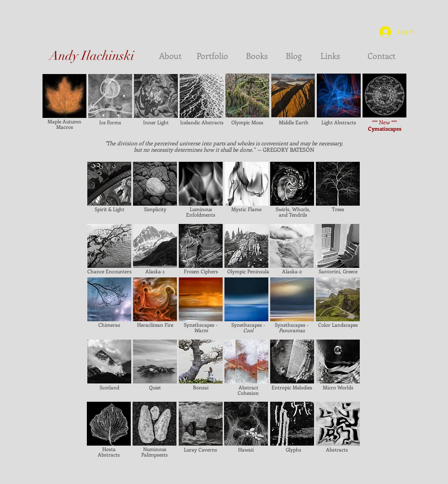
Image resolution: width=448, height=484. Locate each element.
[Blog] (293, 56)
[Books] (257, 56)
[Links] (330, 56)
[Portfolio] (212, 56)
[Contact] (381, 56)
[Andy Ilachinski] (92, 56)
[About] (167, 56)
